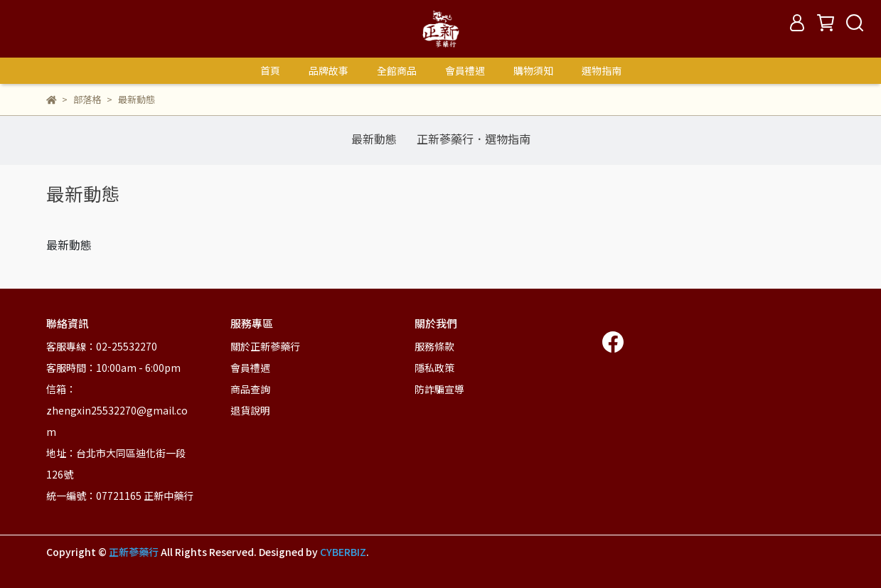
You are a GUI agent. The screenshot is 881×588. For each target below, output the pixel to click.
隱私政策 (434, 368)
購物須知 (533, 70)
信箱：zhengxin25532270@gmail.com (117, 410)
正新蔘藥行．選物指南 (474, 139)
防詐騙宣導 (439, 389)
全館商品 (397, 70)
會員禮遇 (465, 70)
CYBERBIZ (343, 552)
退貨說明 (250, 410)
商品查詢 (250, 389)
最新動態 (374, 139)
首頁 (270, 70)
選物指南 (602, 70)
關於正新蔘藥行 (265, 346)
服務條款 (434, 346)
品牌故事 (329, 70)
